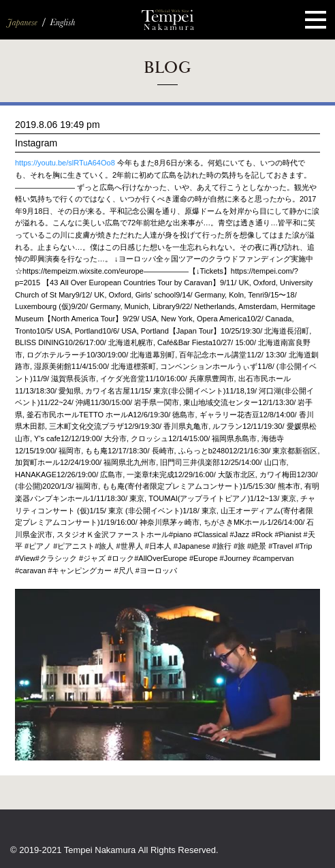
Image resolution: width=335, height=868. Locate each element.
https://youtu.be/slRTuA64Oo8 (65, 163)
